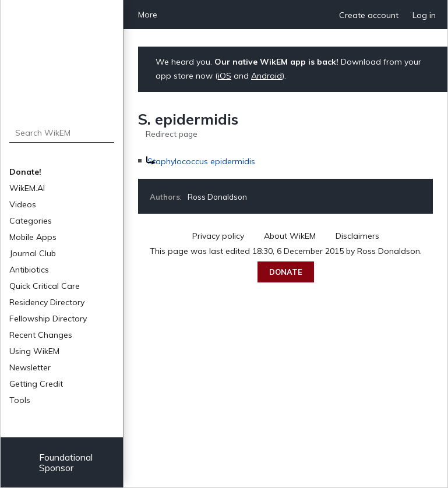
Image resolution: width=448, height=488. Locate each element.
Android (267, 76)
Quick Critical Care (45, 286)
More (148, 15)
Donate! (25, 172)
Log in (424, 15)
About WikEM (290, 236)
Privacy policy (218, 236)
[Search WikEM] (62, 133)
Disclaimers (357, 236)
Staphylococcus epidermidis (201, 161)
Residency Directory (47, 302)
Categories (31, 221)
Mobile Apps (33, 237)
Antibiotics (29, 270)
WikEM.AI (27, 188)
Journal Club (33, 253)
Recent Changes (41, 335)
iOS (225, 76)
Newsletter (30, 367)
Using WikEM (34, 351)
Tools (20, 400)
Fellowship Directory (48, 319)
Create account (369, 15)
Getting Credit (36, 384)
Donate (286, 272)
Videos (23, 204)
